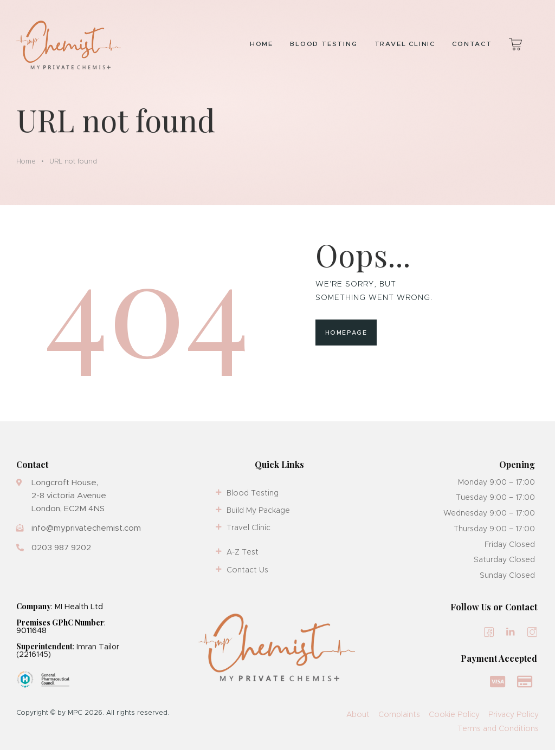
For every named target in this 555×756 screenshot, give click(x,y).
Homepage (346, 339)
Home (26, 167)
